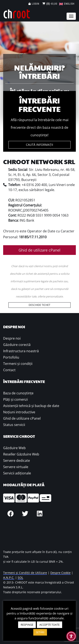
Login (34, 4)
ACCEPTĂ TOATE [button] (50, 625)
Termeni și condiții (18, 364)
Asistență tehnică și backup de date (31, 406)
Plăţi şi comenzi (15, 399)
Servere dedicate (17, 461)
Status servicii (14, 425)
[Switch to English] (67, 4)
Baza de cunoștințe (18, 393)
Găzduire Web (14, 448)
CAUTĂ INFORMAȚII (39, 145)
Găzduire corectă (17, 345)
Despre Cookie (60, 573)
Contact (9, 370)
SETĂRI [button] (40, 632)
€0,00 (50, 4)
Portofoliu (11, 357)
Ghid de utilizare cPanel (39, 250)
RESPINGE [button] (27, 625)
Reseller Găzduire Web (21, 454)
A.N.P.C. (9, 578)
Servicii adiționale (17, 473)
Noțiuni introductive (19, 412)
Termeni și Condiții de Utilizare (25, 573)
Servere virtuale (16, 467)
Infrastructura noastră (21, 351)
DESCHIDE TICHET (39, 305)
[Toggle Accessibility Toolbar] (71, 636)
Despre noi (12, 338)
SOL (20, 578)
